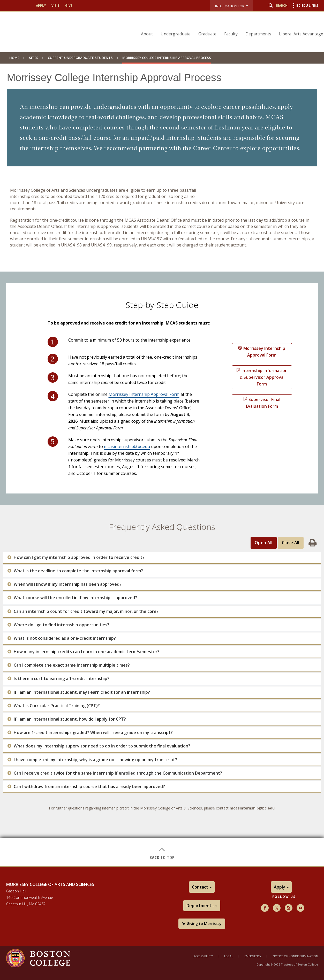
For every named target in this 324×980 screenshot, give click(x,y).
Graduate (207, 34)
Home (14, 58)
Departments (258, 34)
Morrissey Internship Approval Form (144, 394)
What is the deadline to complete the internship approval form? (78, 571)
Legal (229, 956)
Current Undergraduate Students (80, 58)
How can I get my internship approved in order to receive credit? (79, 557)
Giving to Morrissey (202, 924)
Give (69, 6)
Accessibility (203, 956)
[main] (162, 469)
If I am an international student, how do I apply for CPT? (70, 719)
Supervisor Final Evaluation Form (262, 403)
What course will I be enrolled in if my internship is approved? (75, 598)
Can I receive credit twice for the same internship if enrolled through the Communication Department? (118, 773)
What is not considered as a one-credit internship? (65, 638)
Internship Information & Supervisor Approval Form (262, 377)
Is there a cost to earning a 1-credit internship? (62, 679)
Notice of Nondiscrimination (295, 956)
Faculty (231, 34)
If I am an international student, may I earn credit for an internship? (82, 692)
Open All (264, 543)
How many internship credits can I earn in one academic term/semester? (87, 652)
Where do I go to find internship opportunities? (62, 625)
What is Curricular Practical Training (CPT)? (57, 706)
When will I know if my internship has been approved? (68, 584)
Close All (291, 543)
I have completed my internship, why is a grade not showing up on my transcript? (95, 760)
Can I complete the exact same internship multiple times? (72, 665)
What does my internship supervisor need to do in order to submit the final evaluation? (102, 746)
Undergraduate (176, 34)
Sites (34, 58)
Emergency (253, 956)
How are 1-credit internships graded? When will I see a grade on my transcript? (93, 733)
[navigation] (229, 25)
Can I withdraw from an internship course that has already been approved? (89, 787)
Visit (55, 6)
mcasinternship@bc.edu (127, 446)
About (147, 34)
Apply (41, 6)
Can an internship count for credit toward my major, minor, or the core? (86, 611)
